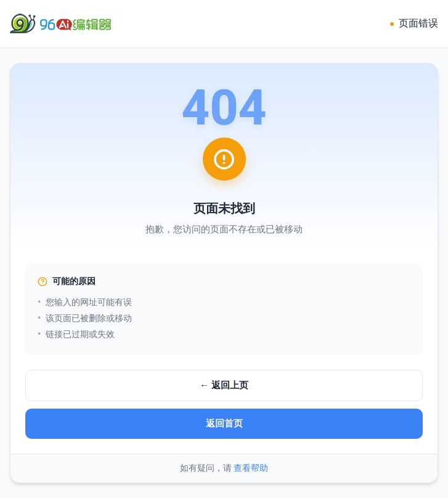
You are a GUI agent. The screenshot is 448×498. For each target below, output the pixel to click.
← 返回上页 (224, 385)
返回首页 (224, 423)
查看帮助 (251, 468)
